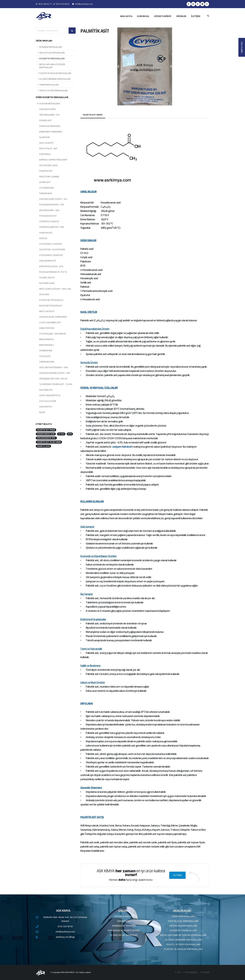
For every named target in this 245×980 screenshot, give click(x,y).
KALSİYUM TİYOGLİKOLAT (51, 306)
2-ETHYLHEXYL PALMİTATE (51, 255)
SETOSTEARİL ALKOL (49, 165)
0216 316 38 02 (61, 4)
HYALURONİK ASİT (48, 261)
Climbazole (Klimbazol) (50, 126)
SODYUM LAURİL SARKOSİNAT (53, 317)
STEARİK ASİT (45, 120)
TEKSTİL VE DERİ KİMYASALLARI (53, 91)
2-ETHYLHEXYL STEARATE (51, 244)
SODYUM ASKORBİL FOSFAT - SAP (55, 373)
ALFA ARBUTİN (46, 390)
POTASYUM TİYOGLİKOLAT (51, 300)
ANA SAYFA (126, 16)
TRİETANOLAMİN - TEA (49, 115)
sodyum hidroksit (122, 447)
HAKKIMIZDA (124, 921)
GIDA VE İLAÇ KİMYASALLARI (52, 53)
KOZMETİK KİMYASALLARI (52, 59)
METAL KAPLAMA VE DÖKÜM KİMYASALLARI (52, 66)
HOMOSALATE (46, 233)
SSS (179, 972)
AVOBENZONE (46, 351)
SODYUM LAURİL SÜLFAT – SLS (53, 199)
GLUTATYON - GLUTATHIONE (52, 250)
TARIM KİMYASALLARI (49, 85)
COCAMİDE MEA (47, 188)
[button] (118, 66)
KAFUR (42, 412)
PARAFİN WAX (46, 193)
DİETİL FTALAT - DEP (48, 148)
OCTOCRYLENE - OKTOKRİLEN (53, 334)
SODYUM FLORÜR (47, 109)
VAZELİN (43, 238)
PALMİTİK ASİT (46, 171)
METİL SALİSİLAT (47, 311)
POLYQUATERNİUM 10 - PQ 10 (53, 272)
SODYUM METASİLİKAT (50, 104)
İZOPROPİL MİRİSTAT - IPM (52, 227)
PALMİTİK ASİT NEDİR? (93, 115)
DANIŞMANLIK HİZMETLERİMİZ (124, 930)
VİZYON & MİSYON (124, 916)
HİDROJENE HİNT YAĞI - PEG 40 (53, 379)
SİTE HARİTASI (191, 972)
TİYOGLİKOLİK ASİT (48, 216)
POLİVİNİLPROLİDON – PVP (52, 205)
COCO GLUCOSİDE (48, 401)
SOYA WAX (44, 294)
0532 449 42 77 (44, 4)
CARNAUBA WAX (47, 362)
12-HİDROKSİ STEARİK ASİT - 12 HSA (56, 384)
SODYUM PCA (46, 407)
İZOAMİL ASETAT (47, 278)
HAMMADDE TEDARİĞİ (124, 926)
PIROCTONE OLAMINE (49, 177)
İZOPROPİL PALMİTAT (49, 221)
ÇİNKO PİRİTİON (47, 328)
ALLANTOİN (44, 137)
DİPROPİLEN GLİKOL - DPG (51, 266)
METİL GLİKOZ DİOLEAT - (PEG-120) (55, 289)
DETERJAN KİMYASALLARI (51, 47)
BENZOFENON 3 (46, 345)
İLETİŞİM (196, 16)
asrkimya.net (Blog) (65, 937)
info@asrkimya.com (82, 4)
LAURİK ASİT (45, 182)
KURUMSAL (143, 16)
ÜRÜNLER (181, 16)
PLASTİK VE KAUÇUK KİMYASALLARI (55, 73)
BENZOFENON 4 (46, 339)
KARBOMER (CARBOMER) (51, 132)
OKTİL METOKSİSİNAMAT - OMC (54, 367)
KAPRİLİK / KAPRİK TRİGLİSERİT (53, 160)
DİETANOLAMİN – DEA (49, 210)
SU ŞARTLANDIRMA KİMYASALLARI (55, 79)
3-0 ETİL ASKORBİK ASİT (50, 322)
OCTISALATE (45, 356)
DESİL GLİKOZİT (46, 143)
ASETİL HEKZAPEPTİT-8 (50, 395)
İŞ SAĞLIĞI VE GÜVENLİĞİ (124, 935)
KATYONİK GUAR (47, 283)
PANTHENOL (45, 154)
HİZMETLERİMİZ (163, 16)
